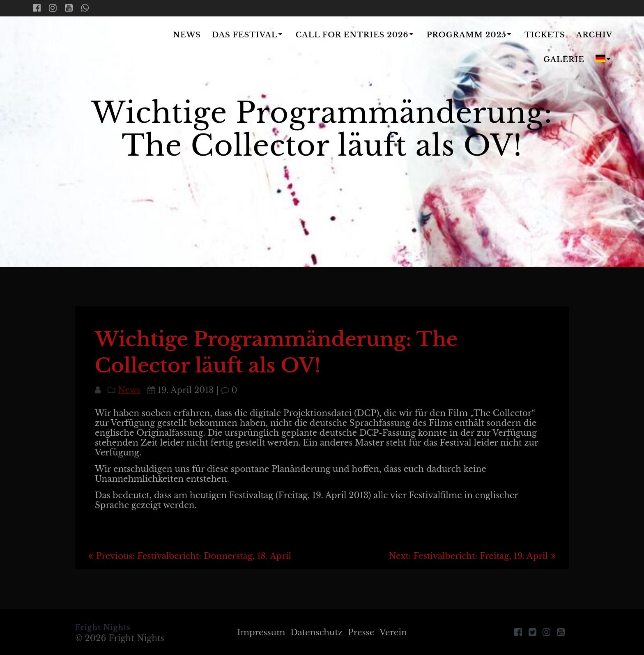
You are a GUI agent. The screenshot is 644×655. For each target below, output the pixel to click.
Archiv (594, 35)
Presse (361, 632)
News (187, 35)
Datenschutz (316, 632)
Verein (393, 632)
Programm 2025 (467, 35)
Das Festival (245, 35)
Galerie (564, 60)
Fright (81, 48)
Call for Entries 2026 (352, 35)
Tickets (545, 35)
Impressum (261, 632)
